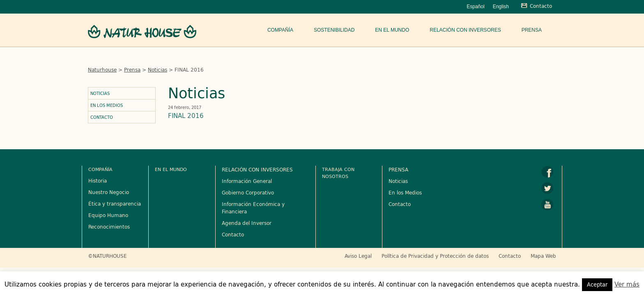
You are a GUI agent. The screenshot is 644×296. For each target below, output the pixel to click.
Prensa (532, 30)
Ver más (627, 284)
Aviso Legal (358, 256)
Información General (247, 181)
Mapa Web (543, 256)
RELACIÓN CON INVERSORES (257, 169)
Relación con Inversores (465, 30)
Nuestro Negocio (109, 192)
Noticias (158, 69)
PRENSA (398, 169)
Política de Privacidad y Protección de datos (435, 256)
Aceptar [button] (597, 284)
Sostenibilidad (334, 30)
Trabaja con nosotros (338, 173)
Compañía (280, 30)
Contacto (102, 117)
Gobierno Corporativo (248, 192)
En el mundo (392, 30)
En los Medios (107, 105)
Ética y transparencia (115, 203)
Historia (98, 180)
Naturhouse (102, 69)
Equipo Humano (108, 215)
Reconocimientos (109, 227)
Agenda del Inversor (247, 223)
